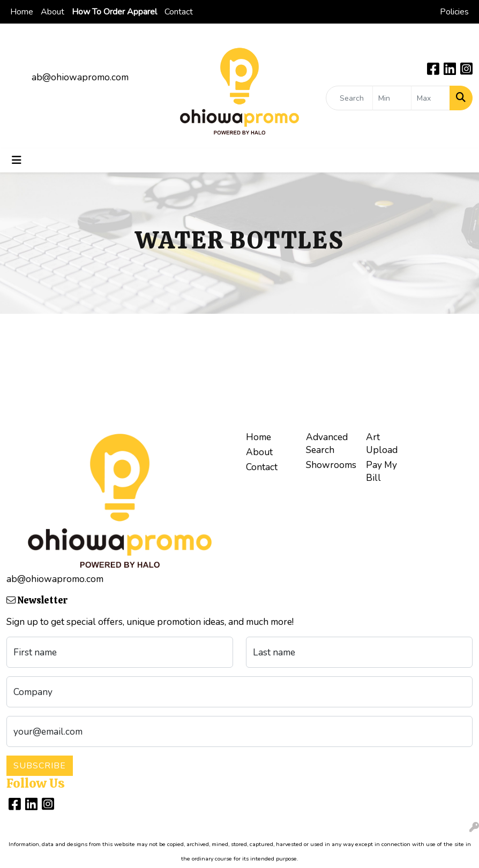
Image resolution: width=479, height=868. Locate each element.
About (53, 12)
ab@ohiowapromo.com (80, 77)
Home (22, 12)
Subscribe (40, 766)
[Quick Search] (349, 98)
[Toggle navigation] (17, 160)
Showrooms (330, 465)
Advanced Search (327, 443)
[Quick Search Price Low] (392, 98)
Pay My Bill (381, 471)
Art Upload (382, 443)
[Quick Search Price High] (431, 98)
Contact (179, 12)
